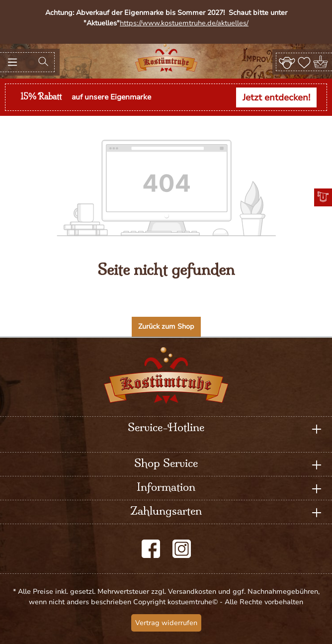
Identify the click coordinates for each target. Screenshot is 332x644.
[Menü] (12, 62)
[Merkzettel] (304, 62)
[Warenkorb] (321, 62)
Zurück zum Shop (166, 326)
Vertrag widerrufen (166, 623)
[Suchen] (43, 62)
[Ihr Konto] (287, 62)
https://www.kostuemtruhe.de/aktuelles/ (184, 23)
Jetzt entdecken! (276, 97)
